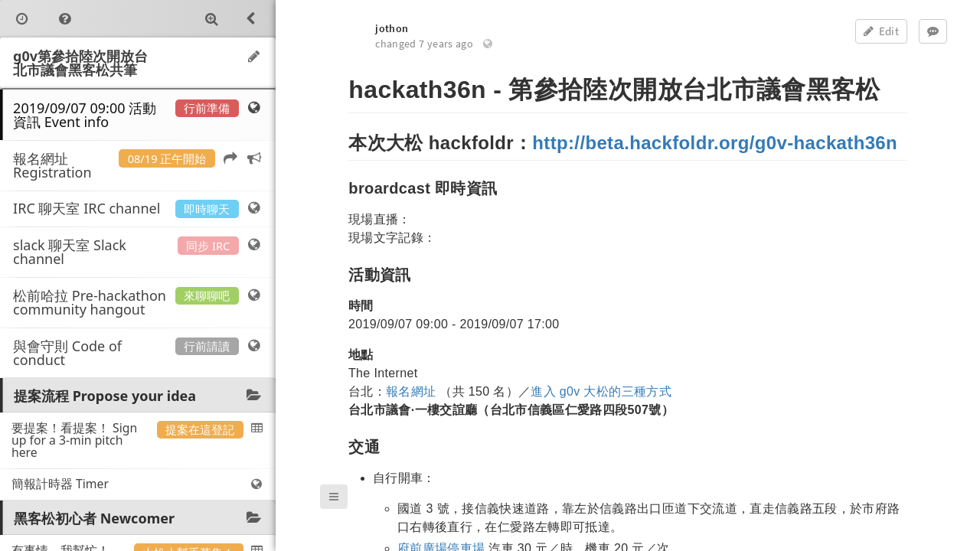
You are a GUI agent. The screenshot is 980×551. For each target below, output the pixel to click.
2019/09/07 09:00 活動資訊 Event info (138, 115)
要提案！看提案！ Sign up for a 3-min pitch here (138, 440)
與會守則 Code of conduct (138, 353)
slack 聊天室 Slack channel (138, 252)
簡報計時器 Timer (138, 484)
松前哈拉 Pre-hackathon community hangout (138, 302)
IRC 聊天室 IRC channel (138, 208)
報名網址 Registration (138, 165)
